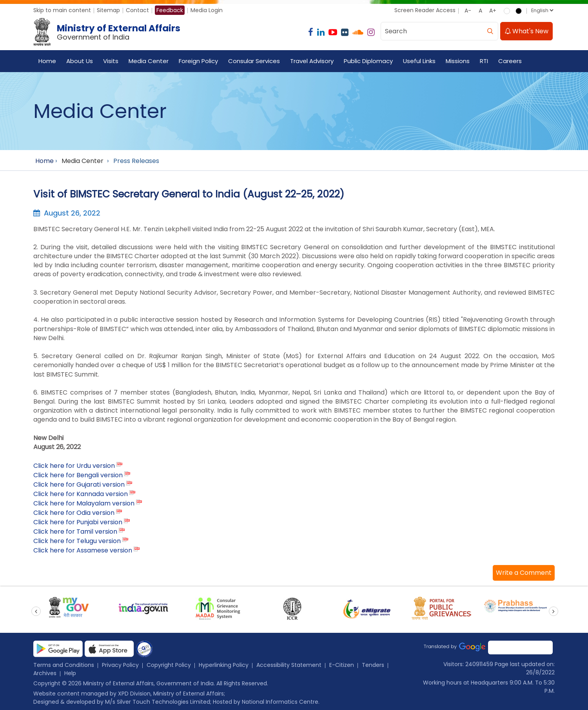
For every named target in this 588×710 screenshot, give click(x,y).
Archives (45, 673)
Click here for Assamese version (83, 550)
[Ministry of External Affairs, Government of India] (108, 32)
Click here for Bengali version (78, 475)
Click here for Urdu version (74, 466)
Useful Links (419, 61)
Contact (137, 10)
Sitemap (108, 10)
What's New (526, 31)
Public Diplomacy (368, 61)
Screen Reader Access (425, 10)
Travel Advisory (312, 61)
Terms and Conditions (64, 665)
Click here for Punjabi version (78, 522)
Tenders (373, 665)
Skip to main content (62, 10)
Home (47, 61)
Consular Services (254, 61)
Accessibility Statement (289, 665)
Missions (458, 61)
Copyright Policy (169, 665)
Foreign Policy (198, 61)
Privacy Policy (120, 665)
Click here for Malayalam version (84, 503)
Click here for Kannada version (81, 494)
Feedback (170, 10)
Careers (510, 61)
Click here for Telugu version (77, 541)
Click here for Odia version (74, 513)
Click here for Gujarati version (79, 485)
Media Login (207, 10)
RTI (484, 61)
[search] (490, 31)
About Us (80, 61)
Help (70, 673)
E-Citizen (342, 665)
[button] (524, 573)
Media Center (149, 61)
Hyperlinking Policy (224, 665)
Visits (111, 61)
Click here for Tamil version (75, 532)
